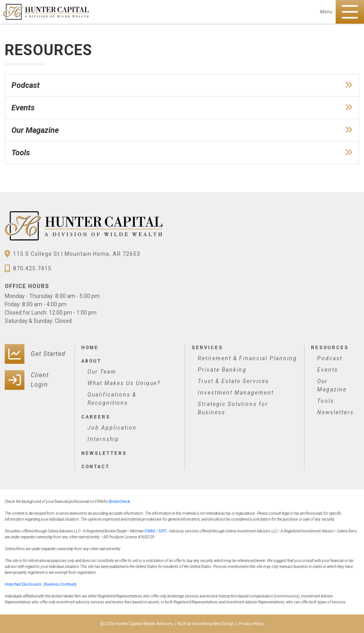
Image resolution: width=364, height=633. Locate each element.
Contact (96, 467)
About (91, 361)
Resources (330, 348)
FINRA (150, 531)
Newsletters (103, 453)
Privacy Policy (251, 624)
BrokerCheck (119, 502)
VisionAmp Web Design (213, 624)
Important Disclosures (23, 584)
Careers (96, 417)
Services (207, 348)
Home (90, 348)
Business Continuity (61, 584)
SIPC (162, 531)
